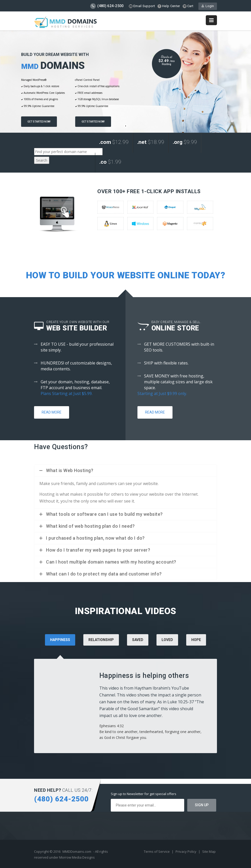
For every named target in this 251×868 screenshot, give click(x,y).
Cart (188, 6)
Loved (167, 640)
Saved (138, 640)
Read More (52, 412)
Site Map (209, 851)
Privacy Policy (186, 851)
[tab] (101, 646)
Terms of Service (157, 851)
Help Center (169, 6)
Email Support (142, 6)
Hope (196, 640)
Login (208, 6)
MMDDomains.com (77, 851)
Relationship (101, 640)
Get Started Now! (39, 122)
